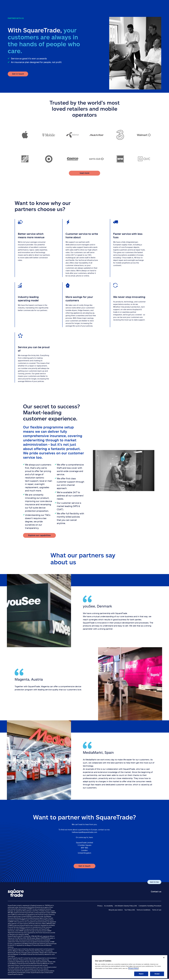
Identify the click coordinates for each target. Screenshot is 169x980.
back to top (154, 882)
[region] (130, 967)
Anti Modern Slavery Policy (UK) (126, 906)
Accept (157, 974)
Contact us (156, 892)
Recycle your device (116, 910)
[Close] (164, 958)
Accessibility (109, 906)
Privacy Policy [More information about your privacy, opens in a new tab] (133, 968)
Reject (141, 974)
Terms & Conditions (143, 910)
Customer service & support (147, 6)
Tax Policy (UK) (130, 910)
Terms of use (157, 910)
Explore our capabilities (39, 535)
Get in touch (18, 74)
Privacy (100, 906)
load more (85, 173)
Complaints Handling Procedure (150, 906)
